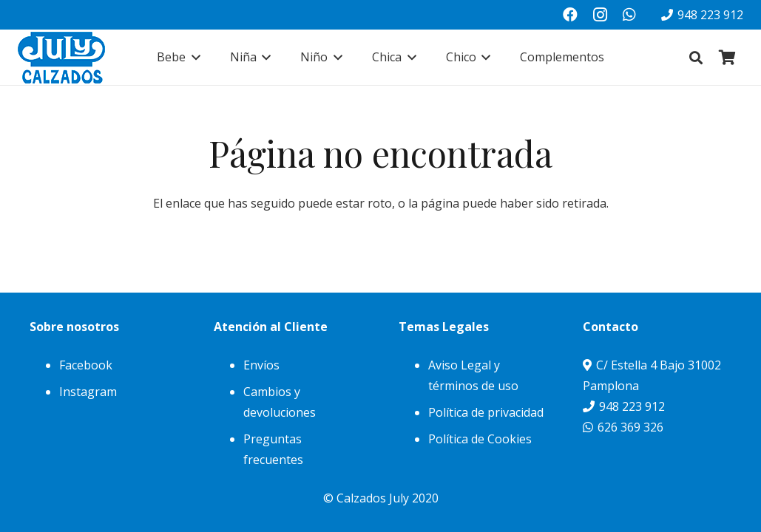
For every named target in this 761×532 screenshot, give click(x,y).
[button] (193, 57)
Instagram (88, 392)
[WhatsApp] (629, 15)
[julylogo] (61, 58)
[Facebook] (570, 15)
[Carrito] (727, 57)
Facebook (86, 365)
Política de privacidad (486, 412)
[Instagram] (600, 15)
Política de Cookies (480, 439)
